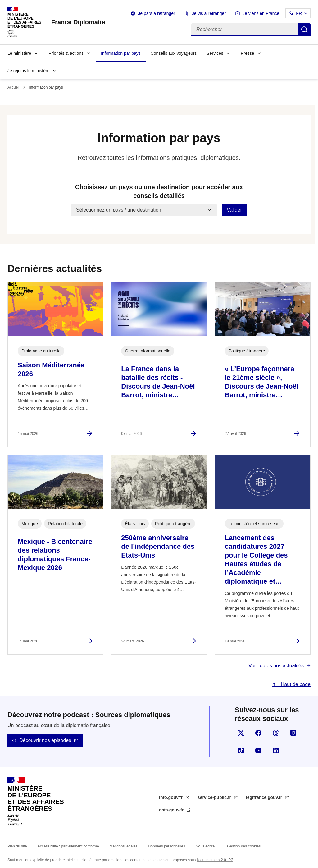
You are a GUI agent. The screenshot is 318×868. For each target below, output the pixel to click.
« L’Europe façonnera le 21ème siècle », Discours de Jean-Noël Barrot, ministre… (262, 382)
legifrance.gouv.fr (265, 797)
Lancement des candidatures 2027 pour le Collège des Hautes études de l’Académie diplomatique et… (256, 560)
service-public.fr (215, 797)
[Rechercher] (245, 30)
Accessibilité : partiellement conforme (68, 846)
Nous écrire (205, 846)
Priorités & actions (66, 53)
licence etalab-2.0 (212, 860)
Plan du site (17, 846)
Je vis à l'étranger (209, 13)
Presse (248, 53)
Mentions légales (124, 846)
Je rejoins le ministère (28, 71)
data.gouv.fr (172, 810)
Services (215, 53)
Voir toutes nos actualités (276, 666)
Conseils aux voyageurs (174, 53)
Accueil (14, 87)
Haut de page (295, 684)
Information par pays (121, 53)
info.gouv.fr (171, 797)
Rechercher (304, 30)
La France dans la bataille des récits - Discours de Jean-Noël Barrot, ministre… (158, 382)
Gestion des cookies (244, 846)
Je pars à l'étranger (156, 13)
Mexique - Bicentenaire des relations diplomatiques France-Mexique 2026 (55, 555)
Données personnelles (167, 846)
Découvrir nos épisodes (45, 740)
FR (299, 13)
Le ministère (19, 53)
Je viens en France (261, 13)
